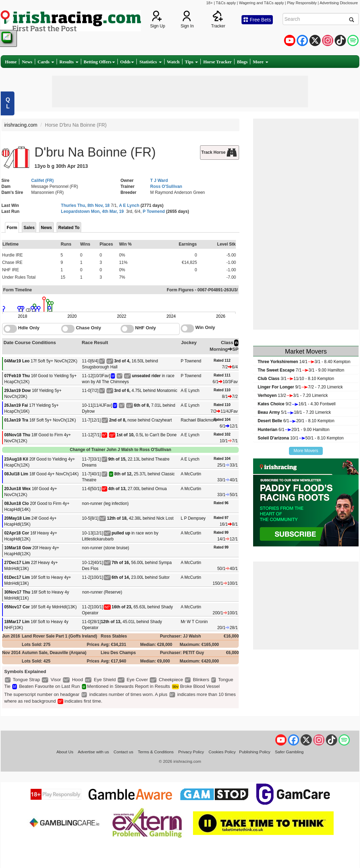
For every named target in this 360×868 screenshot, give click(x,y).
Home (11, 62)
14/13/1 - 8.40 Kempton (304, 362)
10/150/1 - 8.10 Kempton (301, 438)
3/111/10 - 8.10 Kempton (296, 379)
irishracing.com (21, 125)
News (27, 62)
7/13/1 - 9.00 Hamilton (301, 370)
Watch (173, 62)
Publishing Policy (255, 752)
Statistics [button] (150, 62)
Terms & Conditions (156, 752)
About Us (65, 752)
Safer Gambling (289, 752)
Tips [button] (192, 62)
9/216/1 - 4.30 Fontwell (297, 404)
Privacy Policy (191, 752)
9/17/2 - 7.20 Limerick (300, 387)
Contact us (123, 752)
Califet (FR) (43, 180)
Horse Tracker (217, 62)
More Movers (306, 451)
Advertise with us (93, 752)
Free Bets (257, 20)
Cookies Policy (222, 752)
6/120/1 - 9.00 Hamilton (294, 430)
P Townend (154, 211)
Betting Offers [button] (99, 62)
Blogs (242, 62)
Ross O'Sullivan (166, 186)
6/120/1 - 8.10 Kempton (296, 421)
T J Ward (159, 180)
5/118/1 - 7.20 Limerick (294, 412)
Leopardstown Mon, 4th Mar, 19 (92, 211)
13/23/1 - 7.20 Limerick (293, 395)
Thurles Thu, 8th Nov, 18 (85, 205)
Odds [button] (127, 62)
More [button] (260, 62)
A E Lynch (129, 205)
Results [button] (69, 62)
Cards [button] (46, 62)
